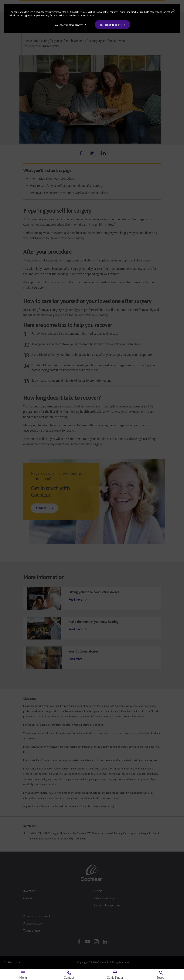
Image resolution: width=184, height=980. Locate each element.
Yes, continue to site (111, 25)
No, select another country (69, 25)
